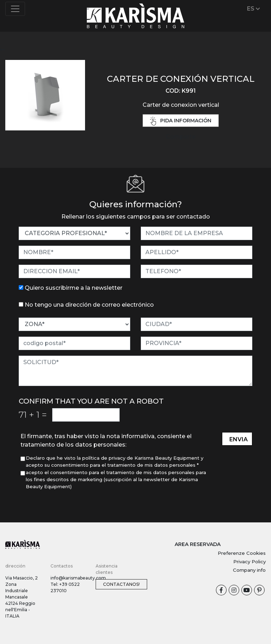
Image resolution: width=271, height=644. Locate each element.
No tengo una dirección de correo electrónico (89, 305)
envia (239, 439)
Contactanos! (121, 584)
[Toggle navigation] (15, 9)
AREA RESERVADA (198, 544)
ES (254, 9)
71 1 (33, 415)
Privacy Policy (249, 562)
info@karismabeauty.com (78, 578)
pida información (181, 121)
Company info (249, 570)
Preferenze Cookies (242, 553)
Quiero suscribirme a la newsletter (74, 288)
